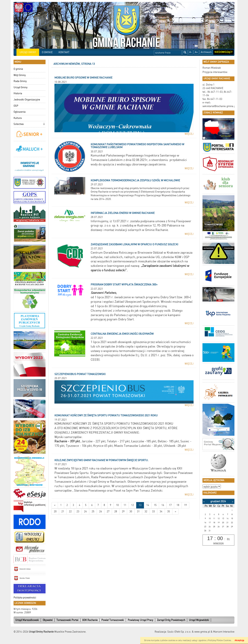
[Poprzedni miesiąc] (204, 502)
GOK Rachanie (90, 620)
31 (138, 511)
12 (133, 505)
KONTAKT (64, 52)
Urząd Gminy (21, 87)
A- (191, 52)
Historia (18, 93)
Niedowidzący (223, 52)
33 (153, 511)
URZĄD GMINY (28, 52)
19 (185, 505)
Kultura (18, 118)
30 (131, 511)
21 (63, 511)
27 (108, 511)
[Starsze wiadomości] (175, 512)
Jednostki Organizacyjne (27, 100)
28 (116, 511)
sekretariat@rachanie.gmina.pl (219, 106)
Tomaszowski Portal (67, 620)
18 (178, 505)
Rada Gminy (20, 81)
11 (125, 505)
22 (70, 511)
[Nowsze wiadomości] (55, 505)
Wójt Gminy (20, 75)
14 (148, 505)
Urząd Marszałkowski (27, 620)
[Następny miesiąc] (233, 502)
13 (140, 505)
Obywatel (48, 620)
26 (101, 511)
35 (169, 511)
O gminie (18, 69)
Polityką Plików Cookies (220, 640)
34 (161, 511)
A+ (196, 52)
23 (78, 511)
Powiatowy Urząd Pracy (140, 620)
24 (85, 511)
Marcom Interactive (224, 632)
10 (117, 505)
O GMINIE (47, 52)
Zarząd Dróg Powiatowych (171, 620)
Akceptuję (239, 640)
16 (163, 505)
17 (170, 505)
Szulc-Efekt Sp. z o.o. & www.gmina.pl (189, 632)
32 (146, 511)
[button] (44, 124)
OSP (16, 106)
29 (123, 511)
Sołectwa (19, 124)
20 (55, 511)
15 (155, 505)
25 (93, 511)
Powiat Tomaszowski (113, 620)
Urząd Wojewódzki (199, 620)
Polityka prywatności (25, 598)
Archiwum (206, 52)
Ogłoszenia (20, 112)
